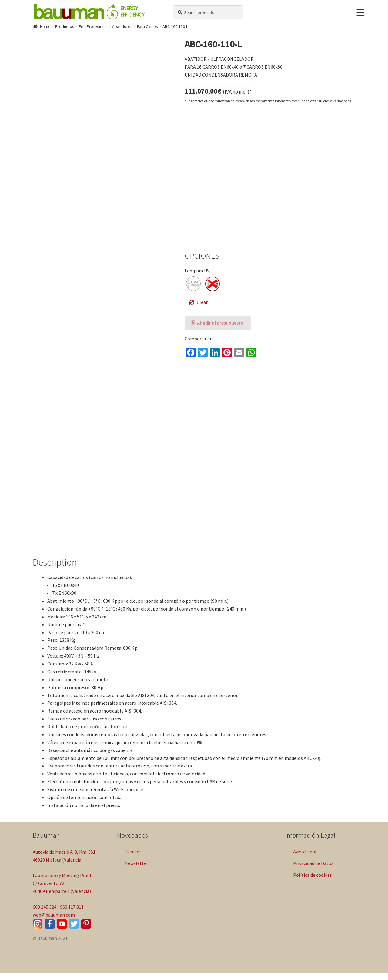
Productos (65, 26)
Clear (202, 302)
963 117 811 (72, 914)
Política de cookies (313, 882)
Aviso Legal (305, 859)
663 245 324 (45, 914)
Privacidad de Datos (313, 870)
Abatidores (122, 26)
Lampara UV (197, 271)
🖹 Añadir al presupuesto (217, 323)
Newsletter (136, 870)
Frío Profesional (93, 26)
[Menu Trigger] (360, 13)
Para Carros (147, 26)
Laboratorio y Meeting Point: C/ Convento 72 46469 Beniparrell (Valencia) (63, 890)
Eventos (133, 859)
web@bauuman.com (54, 922)
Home (45, 26)
